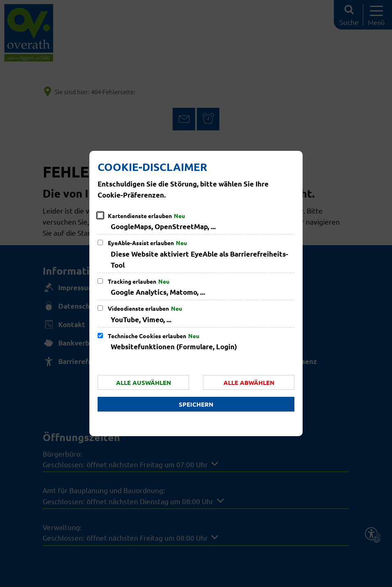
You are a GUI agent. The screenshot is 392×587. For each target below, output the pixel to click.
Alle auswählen (144, 382)
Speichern (196, 404)
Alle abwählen (249, 382)
